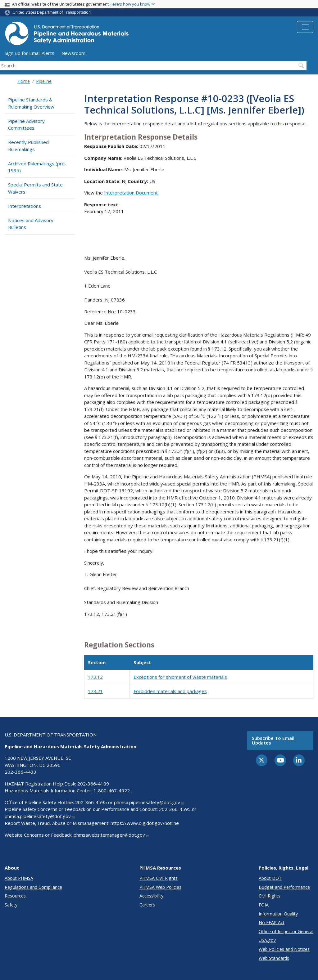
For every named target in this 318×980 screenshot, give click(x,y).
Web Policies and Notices (284, 949)
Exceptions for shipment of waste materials (180, 677)
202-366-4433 (20, 772)
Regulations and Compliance (33, 887)
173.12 (95, 677)
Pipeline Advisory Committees (26, 125)
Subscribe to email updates (273, 740)
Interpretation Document (131, 193)
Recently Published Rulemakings (28, 146)
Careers (147, 905)
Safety (11, 905)
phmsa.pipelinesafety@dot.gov (149, 802)
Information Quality (278, 914)
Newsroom (73, 53)
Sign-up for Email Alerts (30, 53)
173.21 (95, 691)
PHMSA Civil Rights (159, 878)
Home (24, 81)
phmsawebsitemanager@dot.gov (111, 835)
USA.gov (267, 940)
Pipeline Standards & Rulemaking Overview (31, 103)
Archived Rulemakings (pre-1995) (37, 167)
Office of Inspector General (286, 931)
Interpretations (25, 206)
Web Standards (274, 958)
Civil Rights (270, 896)
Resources (15, 896)
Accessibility (151, 896)
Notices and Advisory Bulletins (31, 224)
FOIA (264, 905)
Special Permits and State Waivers (35, 188)
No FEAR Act (272, 922)
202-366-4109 (93, 784)
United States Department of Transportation (52, 12)
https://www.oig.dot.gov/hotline (145, 823)
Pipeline (44, 81)
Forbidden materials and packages (170, 691)
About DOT (270, 878)
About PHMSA (19, 878)
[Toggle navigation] (305, 27)
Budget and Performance (284, 887)
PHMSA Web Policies (160, 887)
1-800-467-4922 (112, 790)
